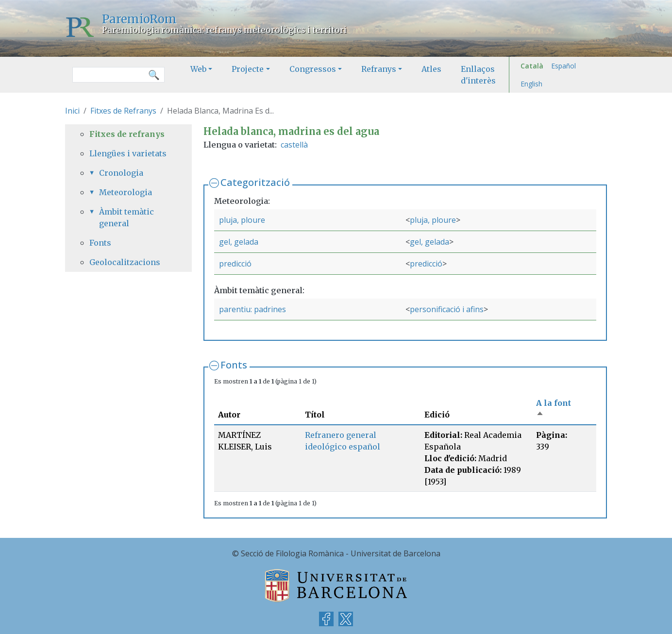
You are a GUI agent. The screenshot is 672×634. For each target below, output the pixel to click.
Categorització (255, 182)
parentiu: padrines (252, 309)
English (531, 84)
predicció (235, 264)
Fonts (234, 365)
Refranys (379, 69)
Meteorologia (126, 192)
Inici (72, 111)
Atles (431, 69)
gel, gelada (239, 242)
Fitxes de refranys (127, 134)
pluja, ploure (242, 220)
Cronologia (121, 173)
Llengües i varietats (128, 153)
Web (198, 69)
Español (563, 66)
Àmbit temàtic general (126, 217)
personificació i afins (447, 309)
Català (532, 66)
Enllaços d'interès (478, 75)
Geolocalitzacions (125, 262)
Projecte (248, 69)
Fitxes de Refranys (123, 111)
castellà (294, 145)
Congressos (313, 69)
